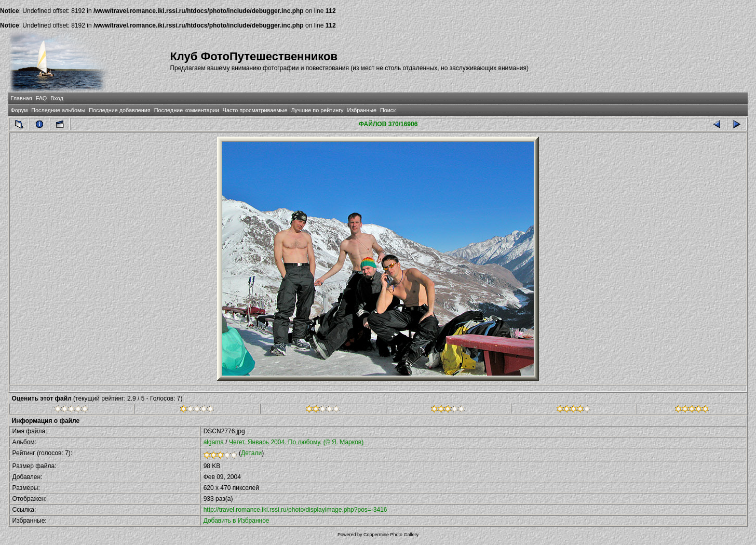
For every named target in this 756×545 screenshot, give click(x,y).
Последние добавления (119, 110)
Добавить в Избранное (237, 521)
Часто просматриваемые (255, 110)
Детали (251, 453)
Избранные (362, 110)
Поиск (388, 110)
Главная (22, 98)
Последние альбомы (58, 110)
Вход (57, 98)
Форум (19, 110)
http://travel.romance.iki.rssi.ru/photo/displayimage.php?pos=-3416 (295, 510)
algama (214, 442)
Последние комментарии (187, 110)
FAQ (42, 98)
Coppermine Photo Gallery (391, 535)
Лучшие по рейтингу (317, 110)
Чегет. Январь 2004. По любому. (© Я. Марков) (296, 442)
